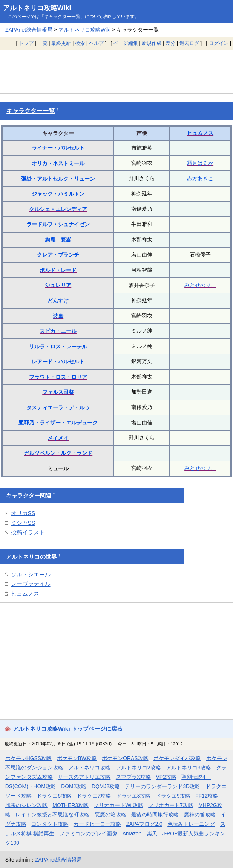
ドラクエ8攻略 (133, 796)
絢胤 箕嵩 (58, 240)
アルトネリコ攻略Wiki (37, 8)
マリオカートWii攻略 (118, 805)
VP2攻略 (166, 777)
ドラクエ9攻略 (173, 796)
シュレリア (58, 285)
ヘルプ (96, 43)
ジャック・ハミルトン (58, 194)
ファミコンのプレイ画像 (88, 833)
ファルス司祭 (58, 392)
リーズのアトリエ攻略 (84, 777)
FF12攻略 (207, 796)
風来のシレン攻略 (26, 805)
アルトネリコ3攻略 (189, 768)
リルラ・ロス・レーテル (58, 347)
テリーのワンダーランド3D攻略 (162, 786)
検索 (80, 43)
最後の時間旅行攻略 (155, 815)
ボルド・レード (58, 270)
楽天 (152, 833)
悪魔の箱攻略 (110, 815)
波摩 (58, 316)
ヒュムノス (200, 133)
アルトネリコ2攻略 (138, 768)
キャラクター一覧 (31, 111)
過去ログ (189, 43)
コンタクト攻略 (50, 824)
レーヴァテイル (31, 584)
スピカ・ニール (58, 331)
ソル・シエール (31, 574)
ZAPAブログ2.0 (144, 824)
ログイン (219, 43)
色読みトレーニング (191, 824)
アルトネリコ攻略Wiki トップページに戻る (68, 729)
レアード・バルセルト (58, 362)
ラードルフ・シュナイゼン (58, 224)
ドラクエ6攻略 (54, 796)
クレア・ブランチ (58, 255)
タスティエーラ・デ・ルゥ (58, 407)
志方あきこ (200, 178)
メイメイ (58, 438)
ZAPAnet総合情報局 (29, 30)
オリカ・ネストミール (58, 163)
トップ (26, 43)
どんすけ (58, 301)
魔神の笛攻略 (200, 815)
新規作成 (152, 43)
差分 (170, 43)
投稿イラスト (28, 532)
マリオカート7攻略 (171, 805)
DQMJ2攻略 (106, 786)
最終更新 (61, 43)
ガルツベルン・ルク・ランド (58, 453)
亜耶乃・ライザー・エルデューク (58, 423)
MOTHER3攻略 (71, 805)
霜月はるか (200, 163)
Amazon (132, 833)
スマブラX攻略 (133, 777)
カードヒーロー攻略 (97, 824)
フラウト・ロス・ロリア (58, 377)
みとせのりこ (200, 285)
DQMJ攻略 (74, 786)
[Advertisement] (116, 71)
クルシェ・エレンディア (58, 209)
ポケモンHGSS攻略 (28, 758)
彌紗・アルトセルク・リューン (58, 179)
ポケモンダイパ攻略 (177, 758)
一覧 (43, 43)
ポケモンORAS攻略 (125, 758)
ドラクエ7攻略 (94, 796)
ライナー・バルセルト (58, 148)
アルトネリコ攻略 (89, 768)
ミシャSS (23, 523)
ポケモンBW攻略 (77, 758)
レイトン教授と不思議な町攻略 (52, 815)
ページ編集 (126, 43)
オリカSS (23, 513)
